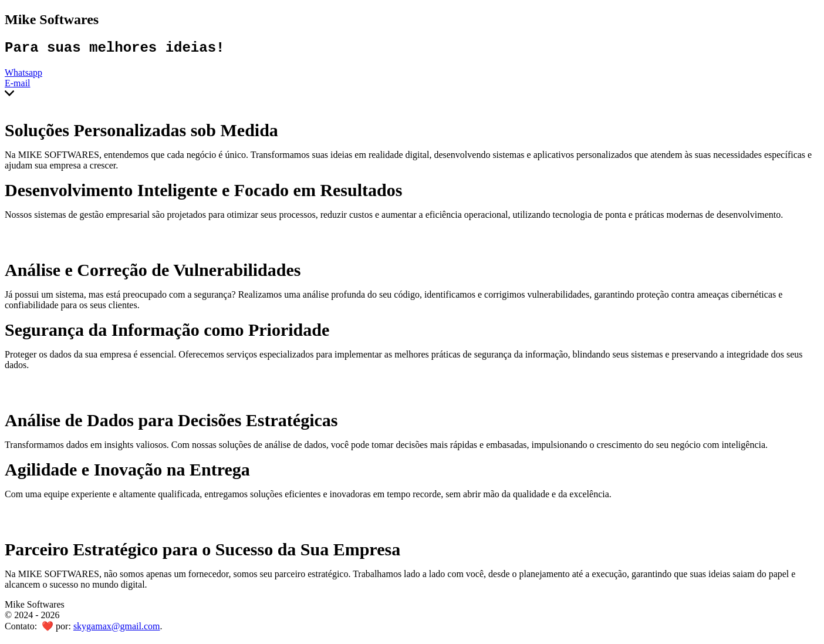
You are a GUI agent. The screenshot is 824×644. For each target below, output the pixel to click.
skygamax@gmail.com (117, 629)
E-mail (18, 86)
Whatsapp (23, 75)
